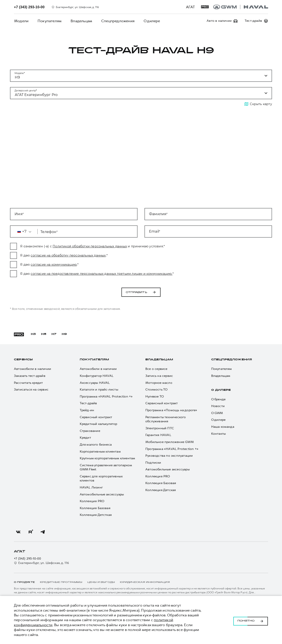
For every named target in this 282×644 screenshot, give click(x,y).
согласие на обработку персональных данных (105, 255)
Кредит (85, 438)
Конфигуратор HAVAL (97, 376)
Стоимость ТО (156, 390)
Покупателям (49, 21)
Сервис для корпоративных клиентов (101, 479)
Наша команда (223, 427)
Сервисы (23, 360)
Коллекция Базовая (95, 508)
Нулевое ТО (155, 397)
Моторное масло (159, 383)
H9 (64, 334)
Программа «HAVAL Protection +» (106, 397)
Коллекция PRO (92, 501)
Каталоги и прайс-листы (99, 390)
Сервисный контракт (96, 417)
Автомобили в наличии (32, 369)
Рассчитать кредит (28, 383)
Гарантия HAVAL (158, 435)
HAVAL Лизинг (91, 487)
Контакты (219, 434)
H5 (44, 334)
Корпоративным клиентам (100, 452)
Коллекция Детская (161, 490)
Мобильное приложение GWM (170, 442)
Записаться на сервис (31, 390)
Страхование (90, 431)
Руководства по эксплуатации (169, 456)
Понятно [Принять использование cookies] (251, 620)
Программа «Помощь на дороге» (171, 410)
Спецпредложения (116, 21)
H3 (33, 334)
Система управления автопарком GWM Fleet (106, 467)
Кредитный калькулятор (99, 424)
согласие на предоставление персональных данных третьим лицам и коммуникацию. (139, 274)
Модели (21, 21)
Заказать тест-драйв (30, 376)
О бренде (218, 399)
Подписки (153, 463)
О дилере (150, 21)
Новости (218, 406)
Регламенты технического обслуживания (166, 419)
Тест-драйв (88, 403)
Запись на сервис (159, 376)
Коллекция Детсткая (96, 515)
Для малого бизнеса (96, 445)
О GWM (217, 413)
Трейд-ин (87, 410)
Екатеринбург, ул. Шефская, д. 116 (41, 563)
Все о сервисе (156, 369)
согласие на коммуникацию (91, 265)
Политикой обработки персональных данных (127, 246)
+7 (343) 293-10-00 (28, 559)
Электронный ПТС (160, 428)
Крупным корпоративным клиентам (108, 458)
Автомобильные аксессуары (102, 494)
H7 (54, 334)
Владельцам (80, 21)
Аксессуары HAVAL (95, 383)
